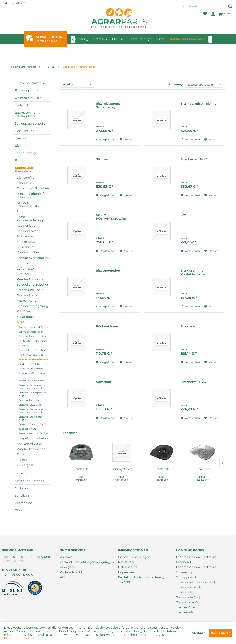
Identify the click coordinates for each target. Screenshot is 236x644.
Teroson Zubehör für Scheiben (32, 195)
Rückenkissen (107, 326)
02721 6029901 (47, 41)
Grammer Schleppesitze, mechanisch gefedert (32, 387)
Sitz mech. (104, 159)
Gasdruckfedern (29, 295)
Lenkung (22, 473)
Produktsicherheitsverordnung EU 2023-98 (144, 580)
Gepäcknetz (26, 247)
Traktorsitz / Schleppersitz (33, 341)
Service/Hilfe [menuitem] (14, 3)
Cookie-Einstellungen (134, 557)
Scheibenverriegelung (33, 258)
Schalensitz (81, 469)
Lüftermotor (26, 269)
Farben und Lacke (30, 290)
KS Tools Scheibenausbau (29, 204)
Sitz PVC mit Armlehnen (200, 104)
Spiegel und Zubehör (32, 285)
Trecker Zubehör (188, 607)
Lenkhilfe (24, 460)
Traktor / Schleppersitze (32, 355)
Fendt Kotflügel (27, 153)
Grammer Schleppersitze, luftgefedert (33, 394)
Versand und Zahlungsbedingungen (87, 562)
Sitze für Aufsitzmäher (31, 369)
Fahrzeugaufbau (27, 90)
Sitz (184, 215)
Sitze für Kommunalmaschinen (31, 379)
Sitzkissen (189, 326)
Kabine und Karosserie (24, 170)
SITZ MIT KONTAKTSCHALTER (112, 217)
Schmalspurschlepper (31, 332)
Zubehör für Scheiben (33, 188)
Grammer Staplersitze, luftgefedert (31, 418)
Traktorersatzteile (189, 587)
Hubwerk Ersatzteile (30, 83)
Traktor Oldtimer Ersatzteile (196, 582)
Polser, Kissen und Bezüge (33, 433)
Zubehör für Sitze (28, 429)
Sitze (21, 322)
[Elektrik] (118, 39)
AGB (63, 577)
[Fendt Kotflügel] (140, 39)
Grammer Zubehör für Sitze (34, 424)
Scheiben (24, 183)
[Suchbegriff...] (208, 6)
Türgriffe (23, 263)
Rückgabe (68, 567)
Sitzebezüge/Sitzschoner (32, 373)
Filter (19, 160)
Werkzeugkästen (29, 444)
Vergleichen (106, 139)
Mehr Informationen (19, 638)
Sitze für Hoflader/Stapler (33, 359)
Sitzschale (104, 382)
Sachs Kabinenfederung (30, 219)
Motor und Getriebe (30, 481)
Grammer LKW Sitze (30, 405)
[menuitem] (208, 8)
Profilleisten (26, 236)
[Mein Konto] (213, 14)
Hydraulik (22, 105)
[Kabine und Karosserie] (188, 39)
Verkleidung (26, 242)
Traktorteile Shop (189, 597)
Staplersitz (24, 346)
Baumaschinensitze (29, 400)
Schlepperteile (187, 577)
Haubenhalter (27, 301)
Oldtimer (22, 488)
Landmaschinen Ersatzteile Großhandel (196, 560)
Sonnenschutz (28, 211)
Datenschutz (128, 567)
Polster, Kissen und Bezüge (34, 327)
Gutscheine (24, 503)
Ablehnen (199, 633)
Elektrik (21, 146)
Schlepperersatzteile (30, 123)
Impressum (127, 572)
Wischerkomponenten (34, 279)
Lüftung (23, 274)
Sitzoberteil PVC (193, 382)
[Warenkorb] (225, 14)
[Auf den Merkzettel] (127, 139)
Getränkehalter (28, 252)
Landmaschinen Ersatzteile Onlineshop (196, 570)
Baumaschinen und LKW (32, 336)
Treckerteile (185, 612)
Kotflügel (24, 311)
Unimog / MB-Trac (28, 98)
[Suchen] (230, 6)
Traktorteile (184, 592)
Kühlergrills (25, 465)
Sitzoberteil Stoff (194, 159)
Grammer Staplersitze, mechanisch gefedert (31, 411)
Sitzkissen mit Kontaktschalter (193, 272)
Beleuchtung (25, 131)
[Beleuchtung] (78, 39)
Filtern (70, 84)
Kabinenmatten (29, 231)
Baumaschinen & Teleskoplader (28, 114)
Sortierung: (176, 84)
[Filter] (161, 39)
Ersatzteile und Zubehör (32, 350)
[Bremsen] (100, 39)
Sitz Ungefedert (108, 271)
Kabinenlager (27, 226)
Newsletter (126, 562)
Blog (18, 510)
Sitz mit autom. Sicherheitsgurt (108, 105)
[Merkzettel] (205, 14)
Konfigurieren (221, 633)
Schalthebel (26, 317)
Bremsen (22, 138)
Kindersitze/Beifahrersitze (33, 364)
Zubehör (23, 454)
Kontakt (66, 557)
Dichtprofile (26, 178)
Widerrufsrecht (71, 572)
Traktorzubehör (187, 602)
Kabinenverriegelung (32, 306)
